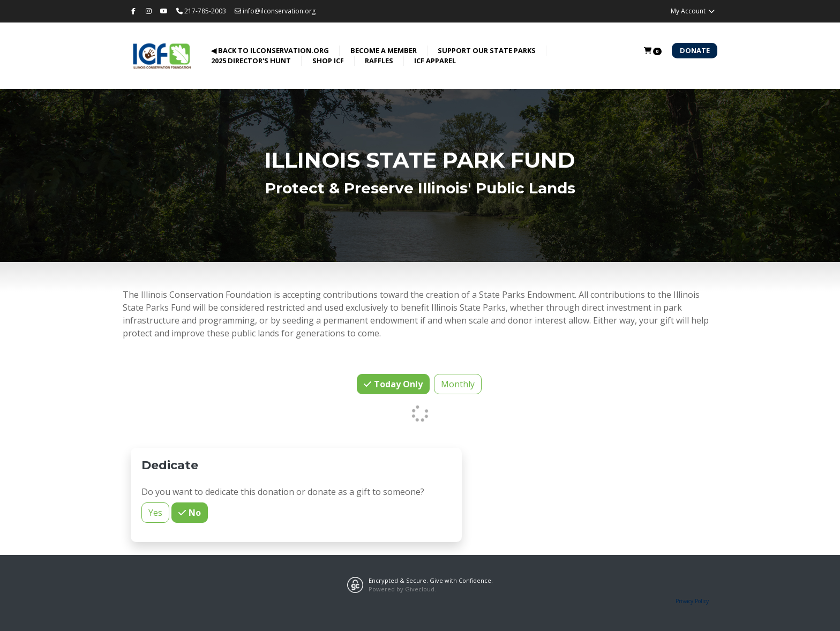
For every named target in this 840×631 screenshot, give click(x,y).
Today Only (397, 384)
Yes (155, 512)
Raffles (379, 61)
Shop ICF (328, 61)
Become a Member (384, 50)
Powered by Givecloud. (402, 589)
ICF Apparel (435, 61)
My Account (693, 11)
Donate (695, 50)
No (194, 512)
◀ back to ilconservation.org (270, 50)
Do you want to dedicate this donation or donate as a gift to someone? (283, 492)
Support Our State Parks (487, 50)
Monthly (458, 384)
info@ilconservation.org (275, 11)
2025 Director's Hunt (251, 61)
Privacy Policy (692, 601)
